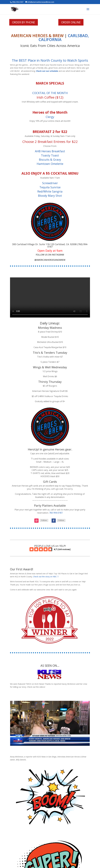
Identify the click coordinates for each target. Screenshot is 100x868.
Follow (44, 520)
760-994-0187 (56, 513)
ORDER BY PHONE (24, 22)
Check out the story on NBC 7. (46, 577)
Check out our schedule (47, 71)
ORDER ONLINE (71, 22)
